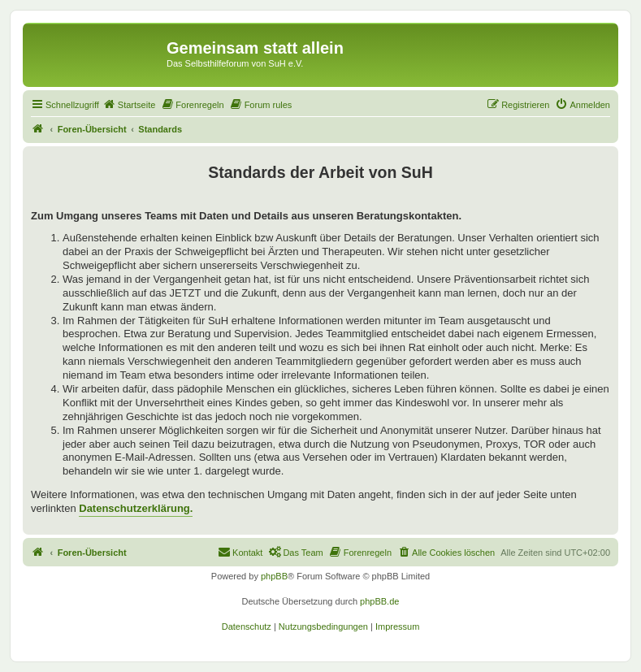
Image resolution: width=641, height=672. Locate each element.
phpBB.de (379, 601)
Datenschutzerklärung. (136, 508)
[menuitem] (129, 105)
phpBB (274, 576)
